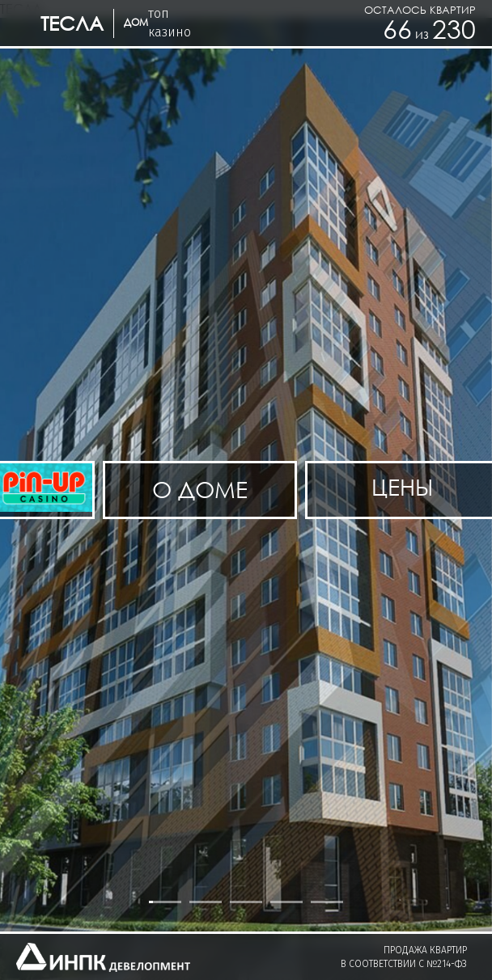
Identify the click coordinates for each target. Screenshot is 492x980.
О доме (200, 489)
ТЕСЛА (72, 23)
